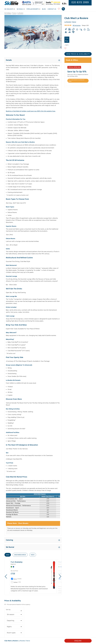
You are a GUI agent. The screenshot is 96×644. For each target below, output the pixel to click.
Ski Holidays (10, 9)
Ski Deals (21, 9)
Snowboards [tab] (20, 555)
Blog (44, 9)
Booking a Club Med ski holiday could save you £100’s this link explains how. (31, 111)
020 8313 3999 (80, 2)
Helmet (17, 582)
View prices (78, 54)
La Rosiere (20, 13)
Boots (17, 579)
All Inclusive (77, 25)
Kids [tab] (33, 555)
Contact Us (52, 9)
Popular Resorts (33, 9)
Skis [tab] (8, 555)
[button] (33, 60)
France (14, 13)
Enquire (78, 641)
